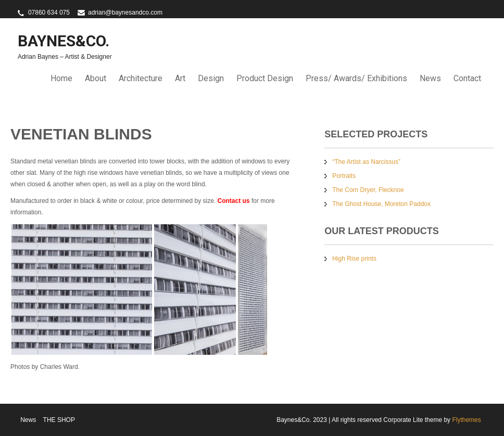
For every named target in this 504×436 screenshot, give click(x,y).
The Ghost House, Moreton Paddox (381, 204)
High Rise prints (354, 259)
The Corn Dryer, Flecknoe (368, 190)
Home (61, 78)
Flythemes (466, 420)
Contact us (234, 201)
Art (180, 78)
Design (211, 78)
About (96, 78)
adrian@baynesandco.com (125, 12)
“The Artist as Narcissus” (366, 162)
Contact (467, 78)
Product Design (265, 78)
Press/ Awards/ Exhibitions (356, 78)
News (430, 78)
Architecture (141, 78)
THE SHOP (59, 420)
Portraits (344, 176)
